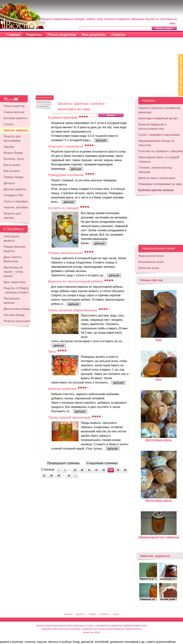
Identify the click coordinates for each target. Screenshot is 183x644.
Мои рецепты (94, 35)
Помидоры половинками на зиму (160, 184)
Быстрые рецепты (16, 118)
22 (96, 470)
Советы (119, 35)
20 (82, 470)
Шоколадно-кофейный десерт (158, 118)
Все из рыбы (12, 165)
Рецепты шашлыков (17, 321)
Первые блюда (13, 177)
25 (118, 470)
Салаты (9, 124)
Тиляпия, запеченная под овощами (155, 170)
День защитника (14, 282)
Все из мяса (12, 171)
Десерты (9, 183)
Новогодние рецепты (11, 239)
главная (68, 614)
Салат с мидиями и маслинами (159, 135)
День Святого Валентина (13, 259)
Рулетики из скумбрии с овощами (160, 151)
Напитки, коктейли (16, 207)
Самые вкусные (14, 112)
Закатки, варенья (16, 130)
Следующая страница (102, 463)
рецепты (81, 614)
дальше (101, 140)
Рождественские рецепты (14, 249)
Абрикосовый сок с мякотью (159, 536)
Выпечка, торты (14, 159)
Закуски (9, 147)
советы (93, 614)
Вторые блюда (13, 153)
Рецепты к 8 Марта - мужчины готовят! (16, 290)
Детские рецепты (15, 189)
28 (51, 476)
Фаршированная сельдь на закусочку (156, 143)
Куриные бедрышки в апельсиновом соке (152, 127)
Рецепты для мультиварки (12, 138)
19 (75, 470)
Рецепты (34, 35)
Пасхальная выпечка (12, 301)
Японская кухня (149, 268)
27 (44, 476)
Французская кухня (151, 256)
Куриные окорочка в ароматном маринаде (159, 110)
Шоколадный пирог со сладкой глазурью (159, 159)
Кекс (159, 338)
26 (125, 470)
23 (104, 470)
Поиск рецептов (62, 35)
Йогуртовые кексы (159, 438)
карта (116, 614)
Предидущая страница (63, 463)
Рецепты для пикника (12, 216)
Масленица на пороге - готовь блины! (13, 272)
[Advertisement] (91, 68)
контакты (105, 614)
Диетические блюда (17, 309)
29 (59, 476)
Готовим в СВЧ (13, 195)
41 (69, 476)
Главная (13, 35)
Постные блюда (14, 315)
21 (89, 470)
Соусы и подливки (16, 201)
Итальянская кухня (151, 262)
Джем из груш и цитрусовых (157, 178)
